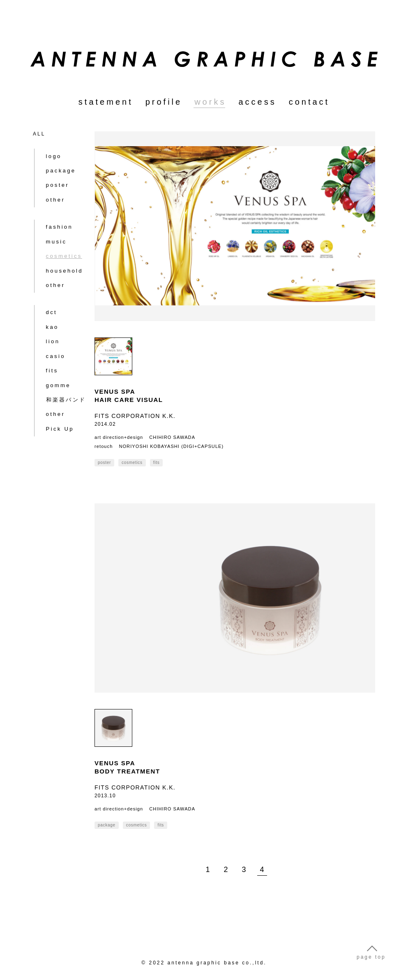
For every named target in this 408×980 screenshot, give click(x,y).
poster (52, 177)
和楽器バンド (60, 356)
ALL (39, 134)
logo (48, 151)
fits (47, 330)
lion (47, 304)
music (51, 221)
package (55, 164)
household (58, 247)
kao (47, 291)
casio (50, 317)
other (50, 190)
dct (46, 278)
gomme (52, 343)
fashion (53, 208)
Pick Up (54, 383)
